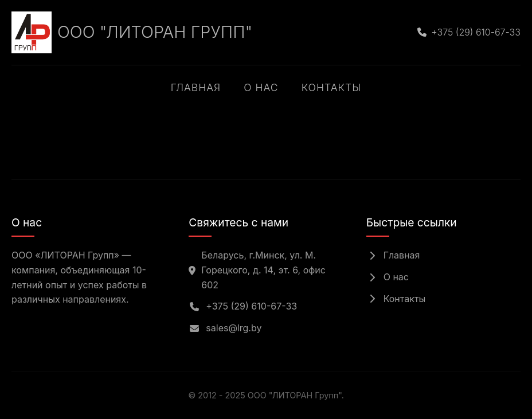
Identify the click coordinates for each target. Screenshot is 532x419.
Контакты (332, 87)
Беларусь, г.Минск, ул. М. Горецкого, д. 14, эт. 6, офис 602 (257, 270)
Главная (196, 87)
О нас (261, 87)
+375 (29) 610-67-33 (243, 306)
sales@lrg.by (225, 328)
